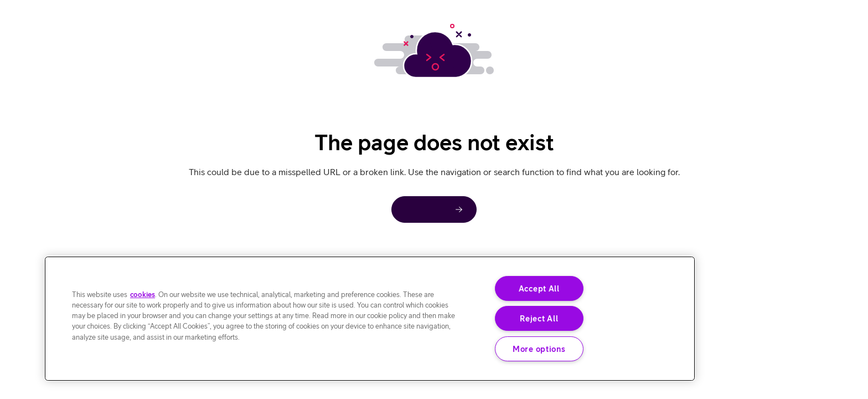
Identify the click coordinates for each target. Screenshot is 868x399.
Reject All (539, 318)
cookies (143, 295)
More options (539, 349)
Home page (428, 209)
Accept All (539, 288)
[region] (370, 319)
